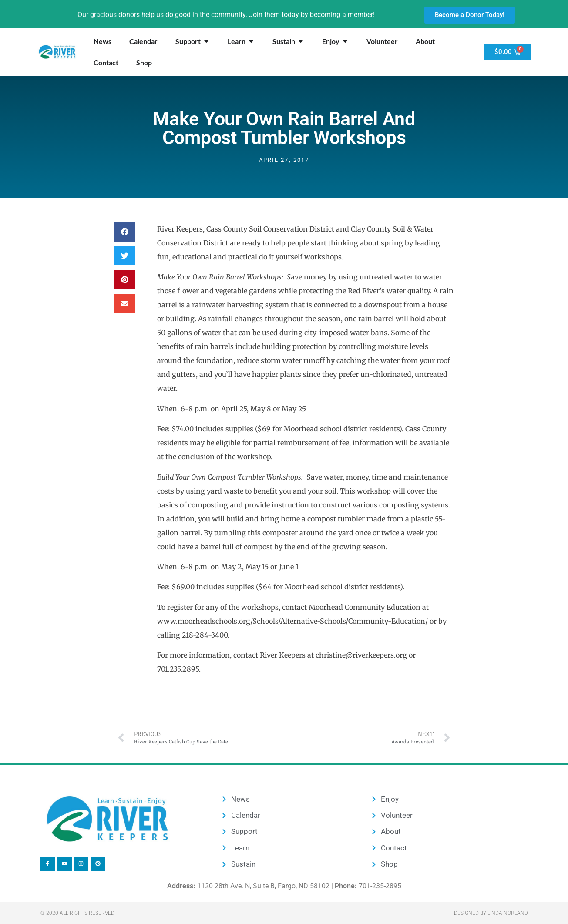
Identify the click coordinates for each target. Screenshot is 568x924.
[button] (125, 232)
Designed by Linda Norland (491, 913)
